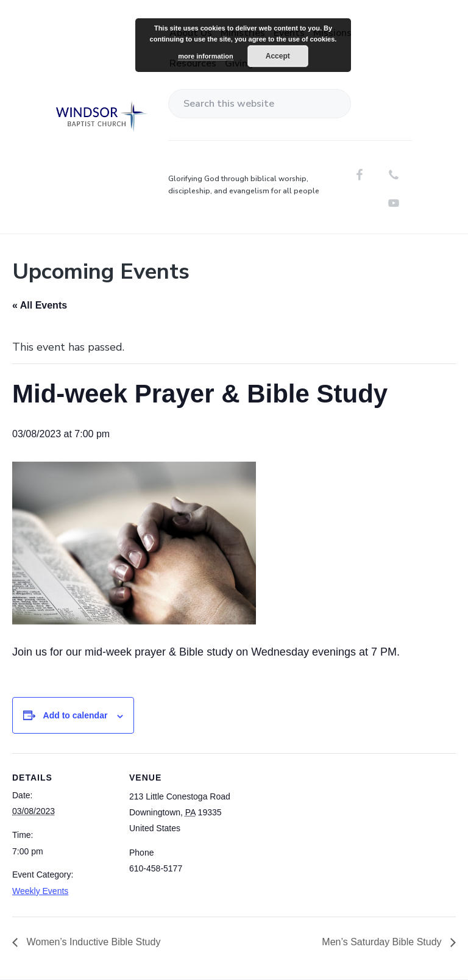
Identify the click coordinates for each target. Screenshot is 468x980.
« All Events (40, 305)
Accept (278, 56)
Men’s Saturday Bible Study (383, 942)
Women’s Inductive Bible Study (92, 942)
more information (205, 56)
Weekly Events (40, 891)
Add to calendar (76, 715)
